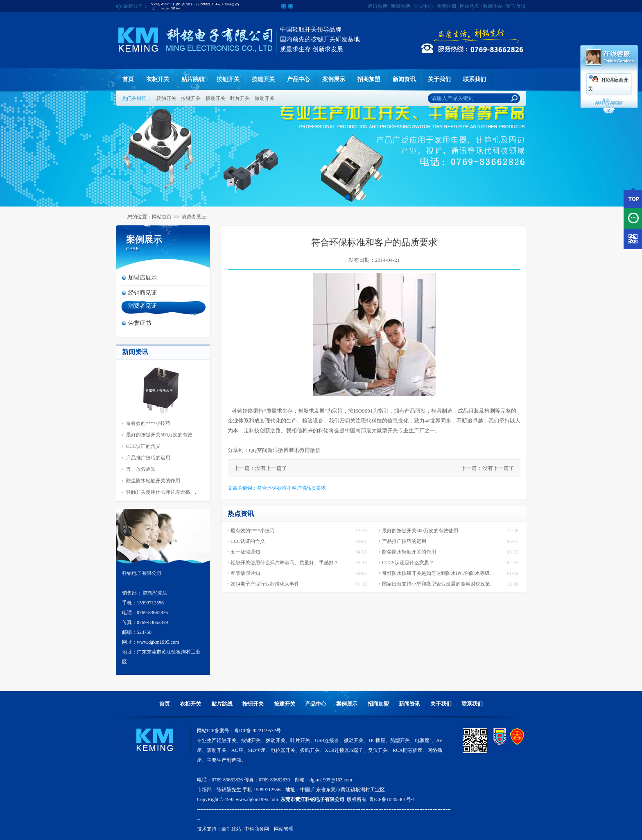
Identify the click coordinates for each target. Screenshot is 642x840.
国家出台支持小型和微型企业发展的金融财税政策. (437, 584)
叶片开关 (240, 98)
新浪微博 (400, 6)
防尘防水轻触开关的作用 (153, 481)
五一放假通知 (141, 469)
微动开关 (264, 98)
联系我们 (475, 79)
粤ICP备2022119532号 (258, 731)
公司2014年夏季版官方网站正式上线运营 (195, 6)
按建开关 (263, 79)
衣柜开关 (158, 79)
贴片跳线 (193, 79)
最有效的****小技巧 (148, 423)
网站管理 (284, 829)
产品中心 (298, 79)
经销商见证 (142, 293)
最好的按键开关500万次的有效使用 (420, 531)
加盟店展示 (142, 278)
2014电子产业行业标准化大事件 (265, 584)
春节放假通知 (245, 573)
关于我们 (439, 79)
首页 (128, 79)
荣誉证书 (140, 323)
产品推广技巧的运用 (148, 458)
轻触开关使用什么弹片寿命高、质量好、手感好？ (285, 563)
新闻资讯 (404, 79)
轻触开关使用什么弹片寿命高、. (161, 492)
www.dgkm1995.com (257, 799)
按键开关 (191, 98)
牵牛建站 (231, 829)
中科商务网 (257, 829)
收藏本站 (493, 6)
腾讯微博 (378, 6)
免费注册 (447, 6)
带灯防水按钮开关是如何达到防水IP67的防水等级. (436, 573)
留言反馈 (516, 6)
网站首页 (162, 217)
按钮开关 (228, 79)
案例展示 (334, 79)
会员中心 (423, 6)
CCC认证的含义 (143, 446)
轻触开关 (166, 98)
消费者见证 (194, 217)
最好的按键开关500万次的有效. (160, 435)
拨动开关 (215, 98)
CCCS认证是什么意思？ (408, 563)
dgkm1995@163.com (331, 780)
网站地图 (470, 6)
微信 (315, 450)
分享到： (238, 450)
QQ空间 (258, 450)
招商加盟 (369, 79)
